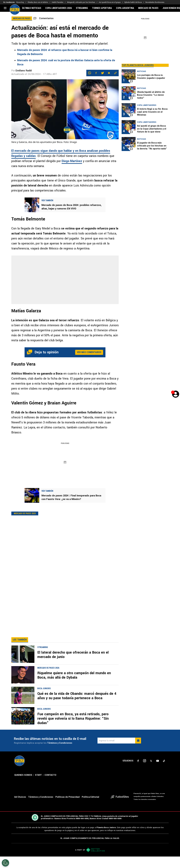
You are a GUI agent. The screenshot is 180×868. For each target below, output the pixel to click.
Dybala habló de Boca (133, 2)
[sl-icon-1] (138, 773)
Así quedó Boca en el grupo (110, 2)
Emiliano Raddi (24, 71)
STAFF (38, 787)
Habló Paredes (58, 2)
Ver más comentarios (89, 352)
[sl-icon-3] (151, 773)
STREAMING (82, 8)
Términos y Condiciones (60, 755)
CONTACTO (50, 787)
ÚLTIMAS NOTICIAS (32, 8)
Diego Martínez (72, 161)
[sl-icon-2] (145, 773)
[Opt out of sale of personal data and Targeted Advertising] (5, 863)
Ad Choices (20, 809)
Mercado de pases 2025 (25, 513)
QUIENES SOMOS (23, 787)
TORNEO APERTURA (102, 8)
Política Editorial (90, 809)
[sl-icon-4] (157, 773)
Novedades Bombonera (155, 2)
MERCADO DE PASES (148, 8)
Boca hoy (20, 2)
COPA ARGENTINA (125, 8)
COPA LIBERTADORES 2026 (59, 8)
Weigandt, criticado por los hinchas (81, 2)
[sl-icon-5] (164, 773)
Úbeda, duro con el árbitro (38, 2)
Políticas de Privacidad (67, 809)
